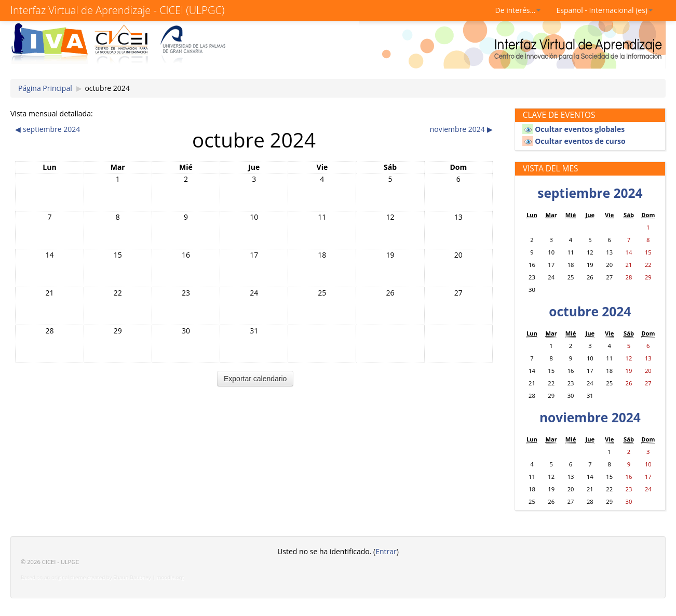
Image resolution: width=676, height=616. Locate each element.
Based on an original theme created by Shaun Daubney (86, 577)
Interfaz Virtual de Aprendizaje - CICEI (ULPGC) (117, 10)
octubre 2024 (107, 88)
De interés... (518, 10)
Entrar (386, 551)
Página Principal (45, 88)
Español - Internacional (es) (604, 10)
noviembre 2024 (590, 417)
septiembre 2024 (590, 193)
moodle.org (170, 577)
